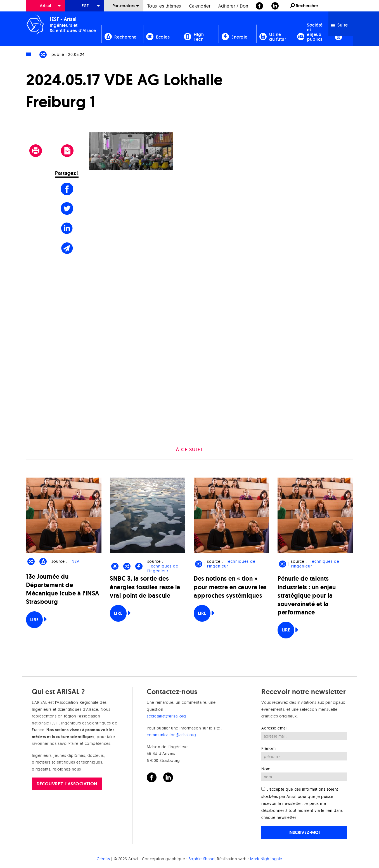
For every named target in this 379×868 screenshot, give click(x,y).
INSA (75, 561)
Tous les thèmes (164, 6)
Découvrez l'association (67, 784)
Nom (266, 769)
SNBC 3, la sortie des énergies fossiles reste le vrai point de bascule (145, 587)
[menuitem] (46, 6)
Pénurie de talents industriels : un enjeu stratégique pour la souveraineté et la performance (307, 595)
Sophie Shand (202, 859)
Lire (34, 620)
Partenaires (124, 6)
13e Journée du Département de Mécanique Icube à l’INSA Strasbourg (63, 589)
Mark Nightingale (266, 859)
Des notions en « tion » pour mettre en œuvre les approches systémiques (230, 587)
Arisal (45, 6)
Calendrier (200, 6)
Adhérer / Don (233, 6)
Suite (339, 25)
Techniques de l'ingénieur (163, 568)
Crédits (103, 859)
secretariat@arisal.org (166, 716)
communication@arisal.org (171, 735)
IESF (85, 6)
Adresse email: (275, 728)
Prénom (268, 748)
